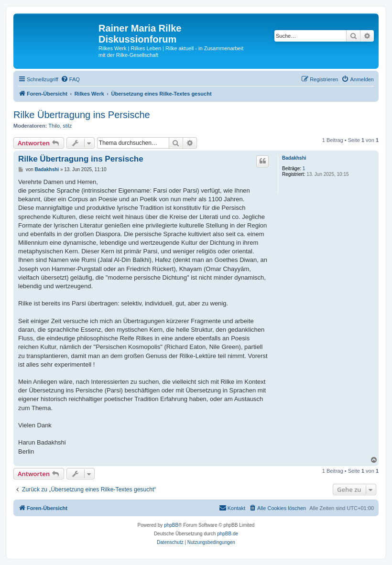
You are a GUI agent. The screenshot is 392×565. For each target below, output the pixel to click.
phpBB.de (228, 534)
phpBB (171, 525)
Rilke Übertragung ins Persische (82, 115)
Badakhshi (294, 158)
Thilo (54, 126)
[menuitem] (70, 79)
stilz (67, 126)
